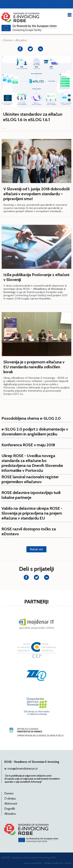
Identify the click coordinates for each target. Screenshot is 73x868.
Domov (8, 40)
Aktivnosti (11, 804)
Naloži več (36, 549)
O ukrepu (10, 798)
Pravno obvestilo (33, 863)
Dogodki (10, 809)
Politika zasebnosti (53, 863)
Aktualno (21, 40)
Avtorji (68, 863)
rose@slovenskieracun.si (23, 769)
